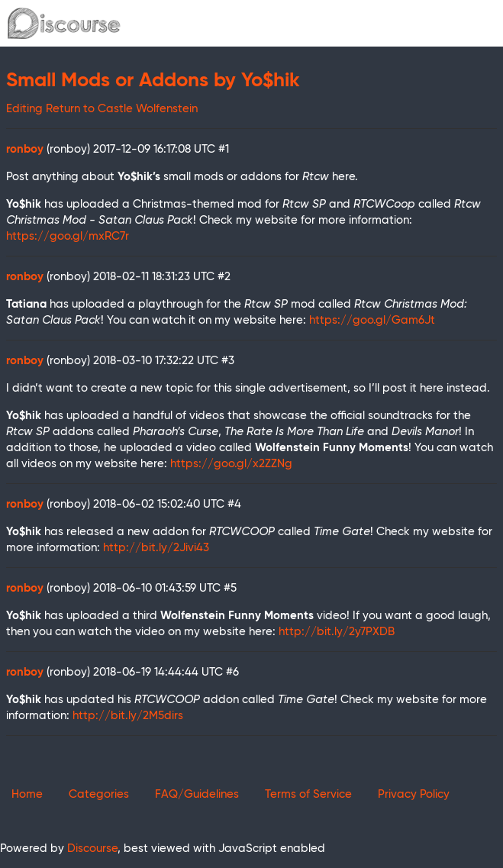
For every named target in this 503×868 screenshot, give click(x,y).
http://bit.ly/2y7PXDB (337, 632)
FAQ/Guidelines (197, 794)
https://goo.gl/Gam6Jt (372, 320)
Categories (99, 794)
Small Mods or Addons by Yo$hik (153, 81)
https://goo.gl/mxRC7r (68, 236)
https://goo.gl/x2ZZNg (231, 464)
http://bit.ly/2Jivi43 (156, 548)
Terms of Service (308, 794)
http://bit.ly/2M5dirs (128, 716)
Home (27, 794)
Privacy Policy (414, 794)
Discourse (92, 849)
